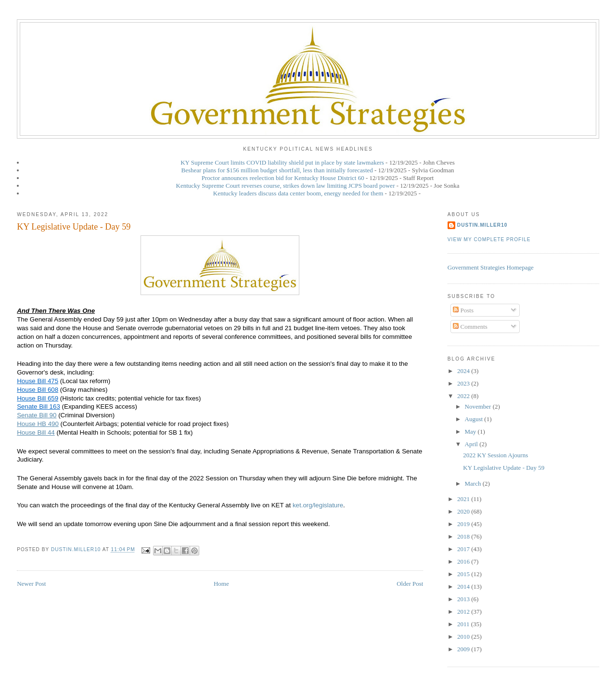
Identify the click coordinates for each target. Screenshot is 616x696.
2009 (464, 649)
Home (221, 584)
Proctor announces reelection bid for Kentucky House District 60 (283, 178)
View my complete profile (489, 239)
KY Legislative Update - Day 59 (504, 468)
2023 (464, 383)
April (472, 444)
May (471, 432)
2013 (464, 599)
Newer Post (31, 584)
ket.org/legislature (318, 505)
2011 (464, 624)
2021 (464, 499)
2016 (464, 561)
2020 (464, 511)
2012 (464, 612)
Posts (463, 310)
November (479, 406)
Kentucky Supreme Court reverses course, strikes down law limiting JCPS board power (286, 186)
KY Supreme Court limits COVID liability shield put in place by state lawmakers (282, 162)
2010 (464, 637)
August (475, 419)
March (474, 483)
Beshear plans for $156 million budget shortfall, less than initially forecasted (277, 170)
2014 (464, 586)
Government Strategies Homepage (491, 267)
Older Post (410, 584)
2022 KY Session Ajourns (495, 455)
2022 (464, 396)
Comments (470, 327)
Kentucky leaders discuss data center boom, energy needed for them (298, 193)
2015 (464, 574)
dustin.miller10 (482, 225)
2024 (464, 371)
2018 (464, 536)
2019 (464, 524)
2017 (464, 549)
